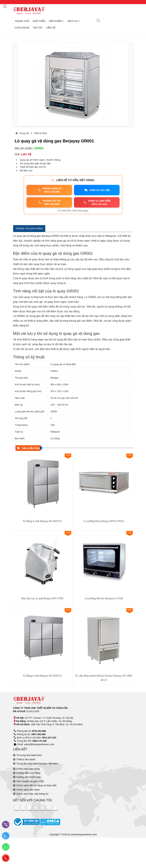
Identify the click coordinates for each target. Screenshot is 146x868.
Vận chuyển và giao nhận (30, 781)
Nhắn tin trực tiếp (97, 190)
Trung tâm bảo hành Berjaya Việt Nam (37, 763)
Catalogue (22, 28)
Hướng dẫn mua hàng (28, 773)
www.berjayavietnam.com (84, 834)
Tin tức (38, 28)
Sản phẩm (56, 21)
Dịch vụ (74, 21)
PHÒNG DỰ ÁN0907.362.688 (49, 202)
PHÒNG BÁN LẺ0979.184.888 (49, 190)
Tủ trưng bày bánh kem (29, 755)
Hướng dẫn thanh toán (29, 777)
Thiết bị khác (40, 133)
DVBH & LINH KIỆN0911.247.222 (97, 202)
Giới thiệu (39, 21)
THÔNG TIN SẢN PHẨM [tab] (29, 229)
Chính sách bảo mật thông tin (32, 794)
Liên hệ (50, 28)
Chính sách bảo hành (28, 790)
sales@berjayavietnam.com (39, 744)
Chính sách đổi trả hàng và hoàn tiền (36, 785)
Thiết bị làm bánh (26, 759)
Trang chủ (22, 21)
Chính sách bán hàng (28, 769)
